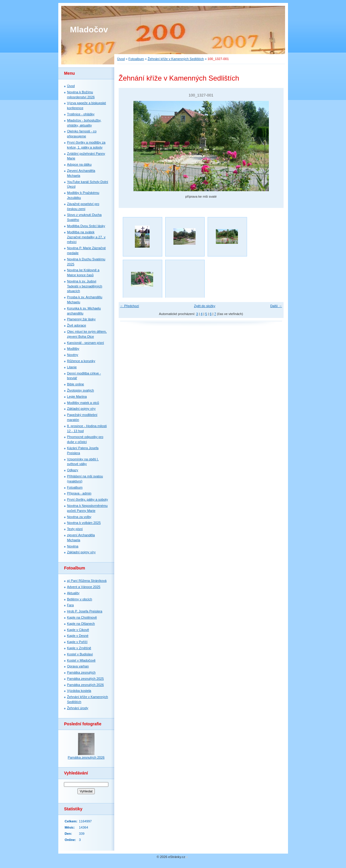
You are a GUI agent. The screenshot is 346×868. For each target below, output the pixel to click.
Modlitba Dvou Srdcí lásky (86, 226)
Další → (276, 306)
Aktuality (73, 593)
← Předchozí (130, 306)
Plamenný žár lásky (81, 319)
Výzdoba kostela (79, 691)
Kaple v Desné (78, 636)
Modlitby (73, 349)
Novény (73, 355)
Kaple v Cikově (78, 630)
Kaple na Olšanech (81, 624)
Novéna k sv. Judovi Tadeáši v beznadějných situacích (85, 286)
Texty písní (75, 529)
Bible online (76, 384)
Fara (71, 605)
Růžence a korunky (81, 361)
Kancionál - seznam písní (86, 343)
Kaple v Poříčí (77, 642)
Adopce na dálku (79, 164)
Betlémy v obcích (80, 599)
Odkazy (73, 470)
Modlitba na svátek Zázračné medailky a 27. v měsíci (86, 237)
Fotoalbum (136, 59)
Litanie (72, 367)
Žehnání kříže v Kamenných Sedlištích (176, 59)
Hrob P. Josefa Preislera (85, 611)
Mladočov (89, 30)
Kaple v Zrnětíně (79, 648)
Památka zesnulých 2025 (86, 679)
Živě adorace (77, 325)
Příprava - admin (79, 493)
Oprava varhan (78, 666)
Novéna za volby (79, 517)
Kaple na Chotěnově (82, 617)
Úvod (121, 59)
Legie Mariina (77, 396)
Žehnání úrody (78, 708)
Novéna (73, 546)
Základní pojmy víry (81, 409)
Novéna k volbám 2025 (84, 523)
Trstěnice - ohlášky (81, 114)
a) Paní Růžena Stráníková (87, 581)
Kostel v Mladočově (81, 660)
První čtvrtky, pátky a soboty (88, 499)
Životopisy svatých (81, 390)
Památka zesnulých (81, 672)
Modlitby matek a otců (83, 403)
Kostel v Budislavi (80, 654)
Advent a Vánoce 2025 (84, 587)
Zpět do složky (205, 306)
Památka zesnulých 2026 (86, 685)
